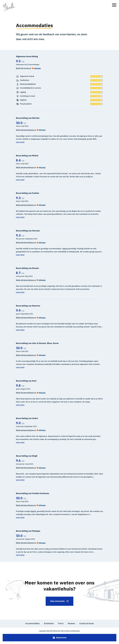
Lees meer (20, 142)
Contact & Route (87, 623)
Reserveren (60, 638)
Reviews (71, 623)
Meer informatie (60, 601)
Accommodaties (32, 623)
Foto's (61, 623)
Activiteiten (49, 623)
